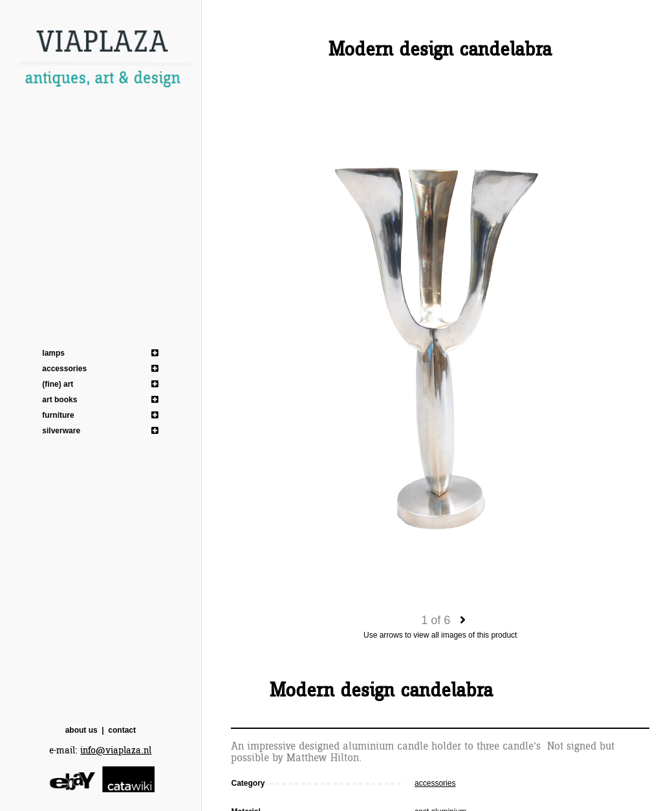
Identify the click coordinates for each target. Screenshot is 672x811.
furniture (58, 415)
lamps (53, 353)
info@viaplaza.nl (116, 751)
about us (81, 730)
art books (60, 400)
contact (122, 730)
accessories (64, 369)
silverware (61, 431)
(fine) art (58, 384)
